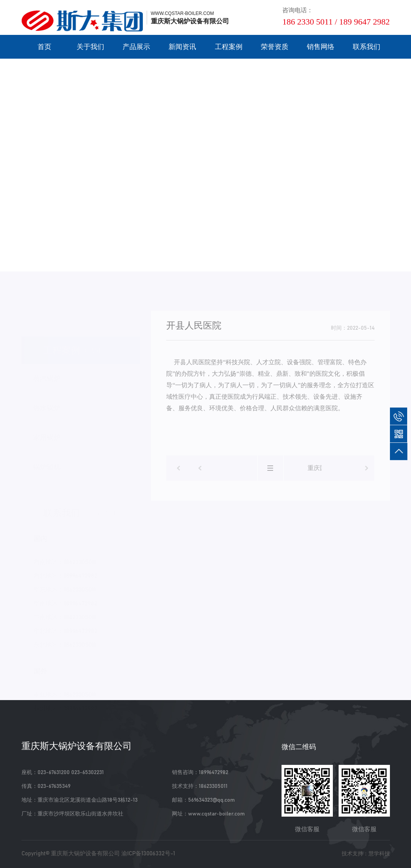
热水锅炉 (47, 404)
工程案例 (229, 47)
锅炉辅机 (47, 464)
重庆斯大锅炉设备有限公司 (85, 854)
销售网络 (321, 47)
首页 (44, 47)
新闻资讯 (182, 47)
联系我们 (367, 47)
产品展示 (136, 47)
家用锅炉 (47, 434)
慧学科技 (379, 854)
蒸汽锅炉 (47, 375)
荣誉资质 (275, 47)
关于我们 (90, 47)
